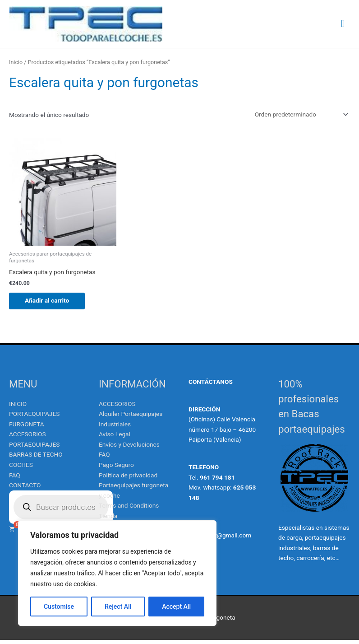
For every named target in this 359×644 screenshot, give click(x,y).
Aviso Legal (115, 438)
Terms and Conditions (129, 509)
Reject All (118, 607)
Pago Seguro (116, 469)
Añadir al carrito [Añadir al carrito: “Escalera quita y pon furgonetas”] (49, 304)
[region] (117, 573)
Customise (59, 607)
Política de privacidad (128, 479)
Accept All (176, 607)
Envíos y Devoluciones (129, 448)
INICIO (18, 407)
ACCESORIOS (117, 407)
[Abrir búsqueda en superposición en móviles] (61, 511)
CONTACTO (25, 489)
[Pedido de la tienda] (300, 118)
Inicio (16, 66)
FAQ (15, 479)
